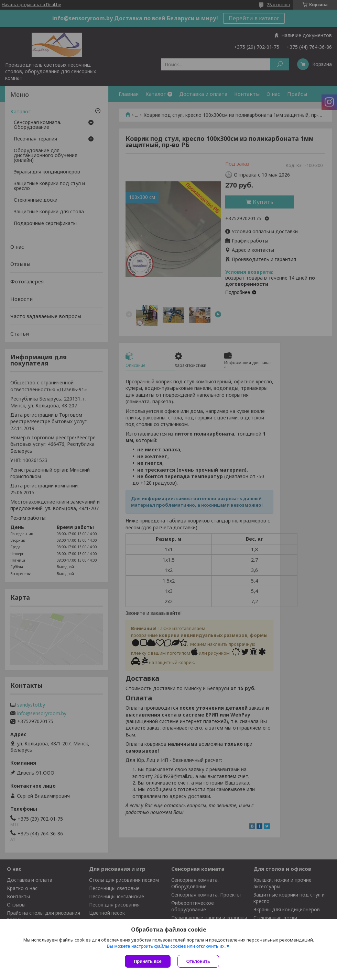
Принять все (148, 961)
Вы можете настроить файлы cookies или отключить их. (166, 946)
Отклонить (198, 961)
